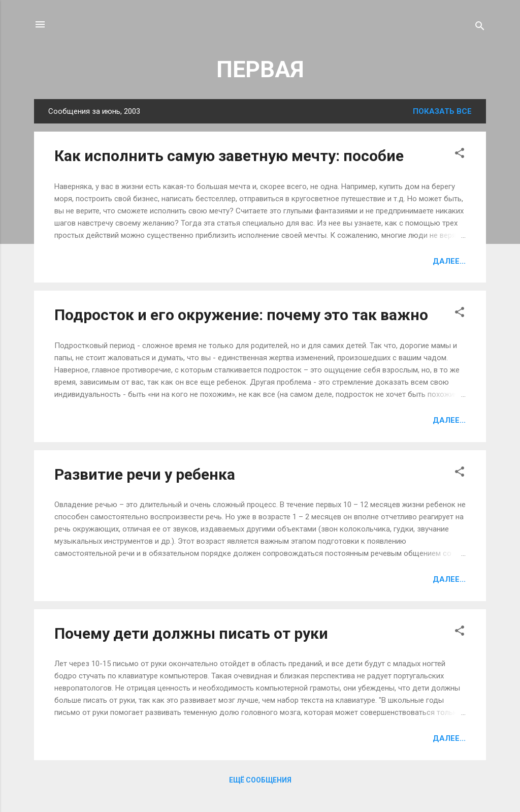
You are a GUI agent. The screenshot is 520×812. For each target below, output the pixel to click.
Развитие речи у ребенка (145, 474)
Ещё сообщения (260, 780)
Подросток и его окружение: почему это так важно (241, 315)
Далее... (449, 261)
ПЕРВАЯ (260, 69)
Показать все (442, 111)
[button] (460, 155)
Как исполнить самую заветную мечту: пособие (229, 156)
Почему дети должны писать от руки (191, 633)
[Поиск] (480, 28)
